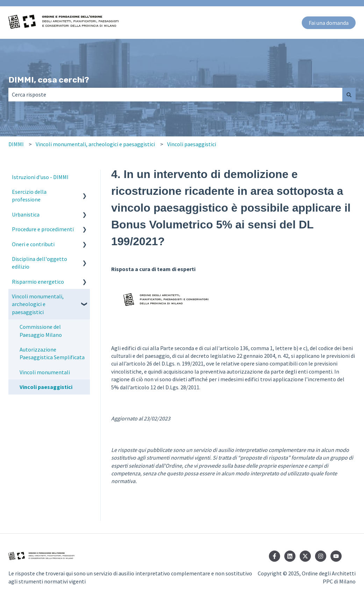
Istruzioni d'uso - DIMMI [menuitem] (40, 177)
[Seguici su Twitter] (305, 556)
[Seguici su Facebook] (274, 556)
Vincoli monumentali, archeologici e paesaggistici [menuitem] (38, 304)
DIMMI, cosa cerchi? (49, 80)
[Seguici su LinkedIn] (290, 556)
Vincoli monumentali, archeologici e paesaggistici (95, 144)
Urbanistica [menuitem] (26, 214)
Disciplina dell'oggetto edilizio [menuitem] (40, 263)
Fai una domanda (329, 23)
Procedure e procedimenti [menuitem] (43, 229)
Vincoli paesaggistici (192, 144)
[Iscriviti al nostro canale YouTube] (336, 556)
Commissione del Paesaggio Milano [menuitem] (41, 331)
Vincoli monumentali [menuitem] (45, 372)
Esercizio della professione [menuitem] (29, 196)
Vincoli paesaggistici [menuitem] (46, 387)
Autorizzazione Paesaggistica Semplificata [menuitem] (52, 353)
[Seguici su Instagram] (321, 556)
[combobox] (175, 94)
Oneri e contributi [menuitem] (33, 244)
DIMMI (16, 144)
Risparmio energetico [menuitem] (38, 282)
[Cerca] (349, 94)
